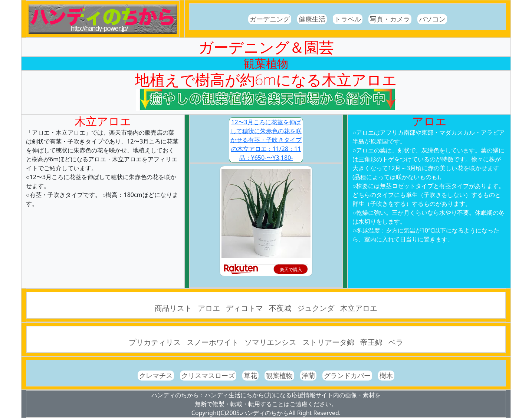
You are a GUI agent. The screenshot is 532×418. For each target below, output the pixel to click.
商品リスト (173, 308)
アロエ (209, 308)
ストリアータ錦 (328, 342)
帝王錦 (371, 342)
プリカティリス (155, 342)
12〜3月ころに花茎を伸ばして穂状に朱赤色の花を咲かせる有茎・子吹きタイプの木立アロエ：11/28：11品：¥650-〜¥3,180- (266, 140)
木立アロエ (359, 308)
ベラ (396, 342)
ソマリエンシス (270, 342)
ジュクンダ (316, 308)
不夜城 (280, 308)
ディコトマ (244, 308)
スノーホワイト (213, 342)
